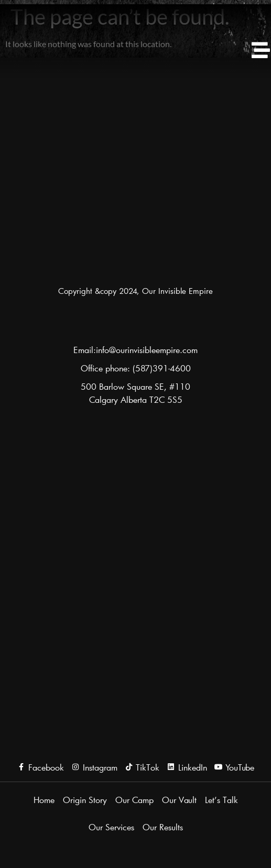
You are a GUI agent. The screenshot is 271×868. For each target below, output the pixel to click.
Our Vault (179, 800)
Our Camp (134, 800)
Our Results (163, 827)
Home (44, 800)
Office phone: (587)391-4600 (136, 368)
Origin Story (85, 800)
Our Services (111, 827)
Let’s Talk (221, 800)
